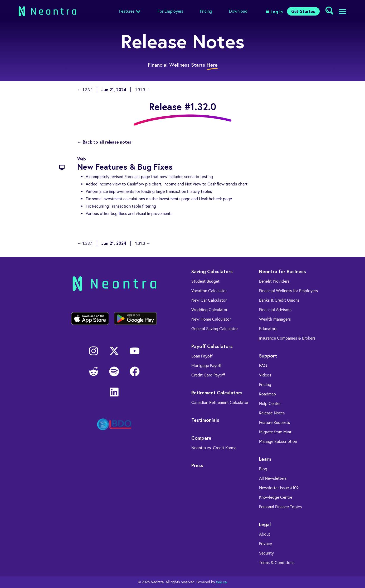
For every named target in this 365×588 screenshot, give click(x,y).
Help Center (270, 403)
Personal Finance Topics (280, 507)
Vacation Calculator (209, 291)
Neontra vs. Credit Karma (214, 448)
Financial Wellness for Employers (288, 291)
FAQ (263, 366)
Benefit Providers (274, 281)
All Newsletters (273, 478)
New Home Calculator (211, 319)
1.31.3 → (143, 90)
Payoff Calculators (212, 346)
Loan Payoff (202, 356)
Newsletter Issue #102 (279, 488)
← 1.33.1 (85, 90)
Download (238, 11)
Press (197, 465)
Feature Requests (274, 422)
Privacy (266, 544)
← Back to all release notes (104, 142)
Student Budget (205, 281)
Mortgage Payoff (206, 366)
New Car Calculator (209, 300)
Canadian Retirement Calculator (220, 402)
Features (127, 11)
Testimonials (205, 420)
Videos (265, 375)
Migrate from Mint (275, 432)
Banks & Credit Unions (279, 300)
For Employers (170, 11)
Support (268, 356)
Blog (263, 469)
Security (266, 553)
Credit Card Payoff (208, 375)
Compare (201, 438)
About (265, 534)
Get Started (303, 11)
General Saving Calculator (215, 329)
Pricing (206, 11)
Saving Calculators (212, 271)
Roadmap (267, 394)
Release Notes (272, 413)
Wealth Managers (275, 319)
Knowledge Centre (276, 497)
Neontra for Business (283, 271)
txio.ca (221, 582)
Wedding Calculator (209, 310)
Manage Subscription (278, 441)
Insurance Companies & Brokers (287, 338)
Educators (268, 329)
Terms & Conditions (277, 563)
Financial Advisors (275, 310)
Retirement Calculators (217, 393)
